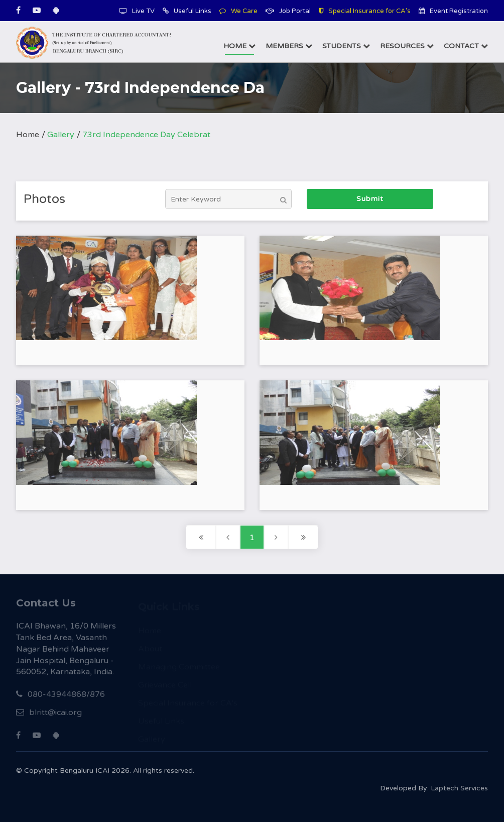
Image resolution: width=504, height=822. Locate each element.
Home (239, 46)
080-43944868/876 (60, 697)
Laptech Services (459, 791)
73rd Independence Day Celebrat (146, 135)
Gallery (61, 135)
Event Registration (453, 11)
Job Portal (288, 11)
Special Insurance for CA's (365, 11)
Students (346, 46)
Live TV (137, 11)
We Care (238, 11)
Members (289, 46)
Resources (407, 46)
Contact (466, 46)
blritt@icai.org (49, 715)
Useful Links (187, 11)
